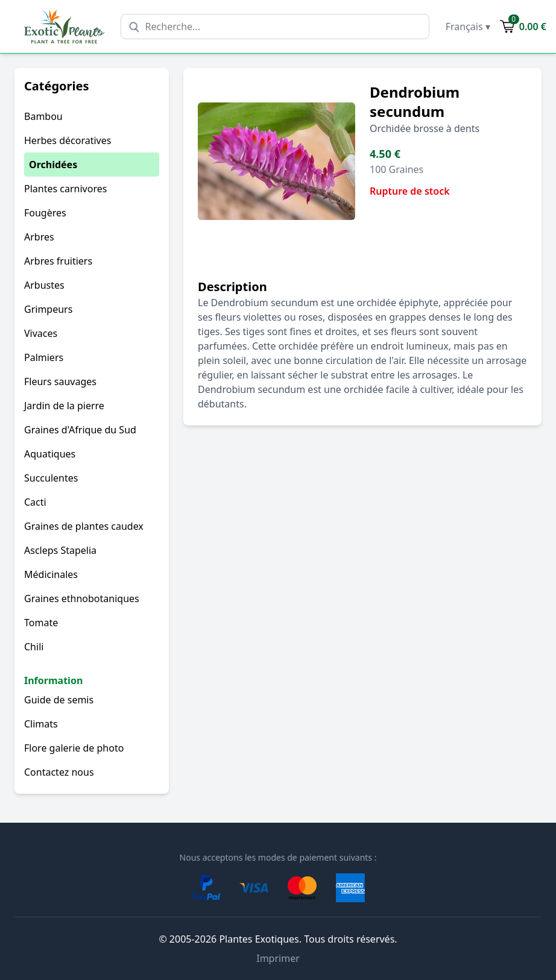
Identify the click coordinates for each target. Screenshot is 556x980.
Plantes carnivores (65, 189)
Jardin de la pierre (64, 406)
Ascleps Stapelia (60, 550)
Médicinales (51, 574)
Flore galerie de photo (74, 748)
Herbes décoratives (68, 140)
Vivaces (41, 333)
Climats (41, 724)
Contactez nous (59, 772)
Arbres (39, 237)
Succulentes (51, 478)
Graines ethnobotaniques (82, 598)
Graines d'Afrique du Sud (80, 430)
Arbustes (44, 285)
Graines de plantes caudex (84, 526)
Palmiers (44, 357)
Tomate (41, 623)
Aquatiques (50, 454)
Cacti (35, 502)
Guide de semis (59, 700)
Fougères (45, 213)
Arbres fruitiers (58, 261)
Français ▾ (468, 27)
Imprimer (278, 958)
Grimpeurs (48, 309)
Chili (34, 647)
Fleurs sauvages (60, 382)
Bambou (43, 116)
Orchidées (53, 165)
